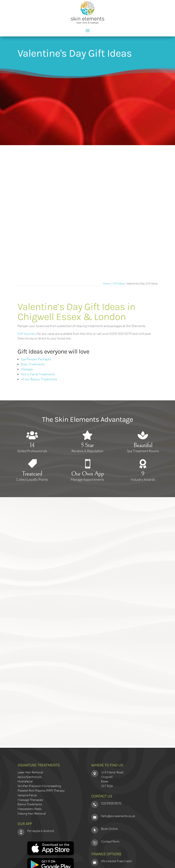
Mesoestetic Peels (30, 809)
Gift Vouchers (27, 334)
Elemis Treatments (30, 804)
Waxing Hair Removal (32, 813)
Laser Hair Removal (30, 772)
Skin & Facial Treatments (38, 374)
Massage (27, 369)
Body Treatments (33, 364)
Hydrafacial (25, 781)
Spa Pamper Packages (36, 359)
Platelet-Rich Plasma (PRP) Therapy (41, 791)
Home (107, 283)
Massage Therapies (30, 800)
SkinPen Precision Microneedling (39, 786)
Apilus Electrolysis (30, 777)
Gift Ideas (118, 283)
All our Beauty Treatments (39, 379)
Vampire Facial (27, 795)
